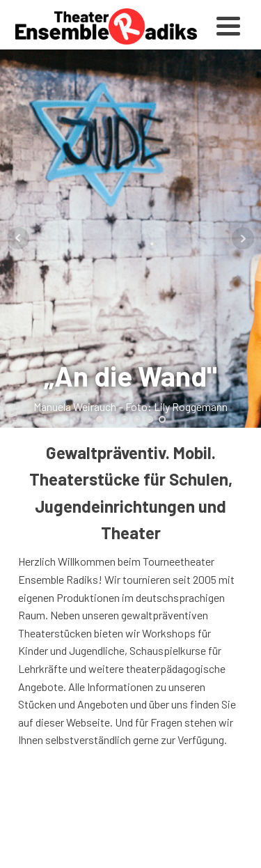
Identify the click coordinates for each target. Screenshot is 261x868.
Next (243, 238)
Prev (18, 238)
